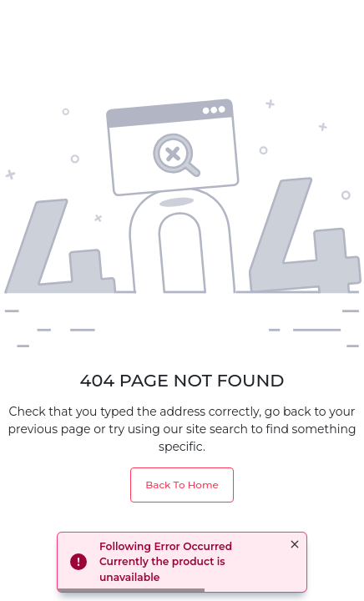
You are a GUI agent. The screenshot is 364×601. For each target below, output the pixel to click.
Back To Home (182, 485)
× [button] (295, 544)
